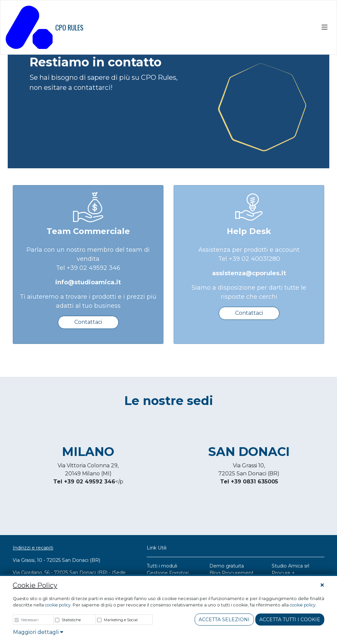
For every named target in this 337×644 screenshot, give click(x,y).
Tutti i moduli (162, 566)
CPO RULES (45, 27)
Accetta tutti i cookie (290, 620)
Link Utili (157, 548)
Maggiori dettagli (38, 632)
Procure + (283, 573)
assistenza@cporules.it (249, 273)
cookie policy (58, 605)
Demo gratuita (227, 566)
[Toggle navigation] (325, 27)
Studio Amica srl (290, 566)
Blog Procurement (231, 573)
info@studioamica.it (88, 282)
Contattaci (88, 322)
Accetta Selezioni (224, 620)
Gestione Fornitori (168, 573)
